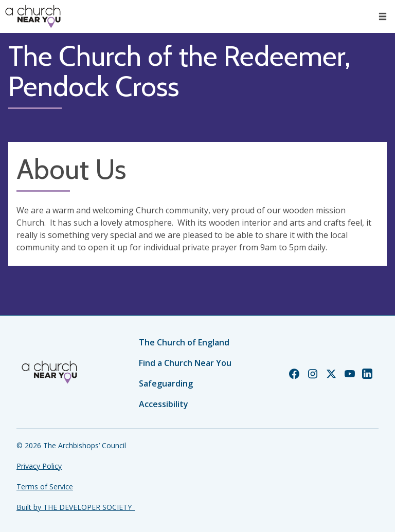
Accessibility (164, 404)
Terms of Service (45, 487)
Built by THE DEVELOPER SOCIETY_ (76, 507)
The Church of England (184, 342)
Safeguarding (166, 383)
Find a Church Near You (185, 363)
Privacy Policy (39, 466)
